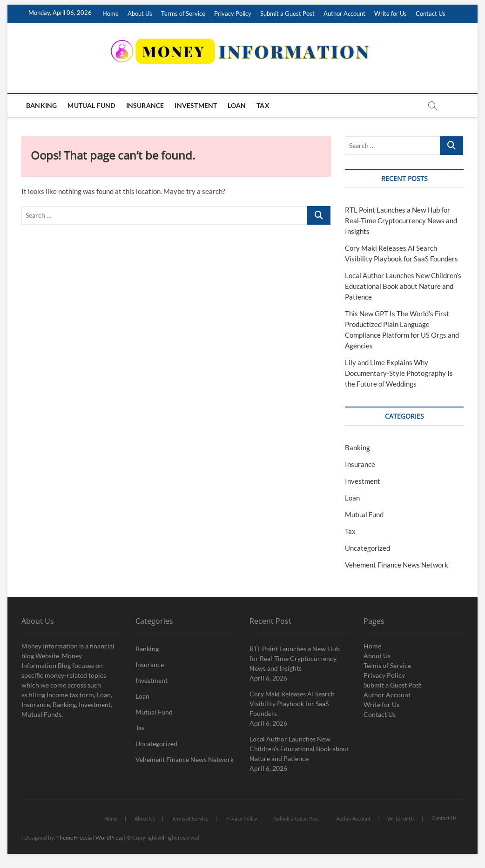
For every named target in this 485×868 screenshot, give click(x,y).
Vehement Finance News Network (397, 565)
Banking (41, 105)
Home (111, 13)
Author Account (344, 13)
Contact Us (431, 13)
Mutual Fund (91, 105)
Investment (196, 105)
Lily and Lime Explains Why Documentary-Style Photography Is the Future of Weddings (399, 373)
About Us (140, 13)
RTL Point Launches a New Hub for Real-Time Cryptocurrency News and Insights (401, 220)
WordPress (109, 838)
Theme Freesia (74, 838)
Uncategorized (367, 548)
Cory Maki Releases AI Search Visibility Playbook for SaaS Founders (292, 704)
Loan (237, 105)
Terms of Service (183, 13)
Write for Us (391, 13)
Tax (263, 105)
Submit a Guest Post (287, 13)
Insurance (145, 105)
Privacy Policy (233, 13)
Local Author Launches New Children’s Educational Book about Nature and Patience (403, 286)
